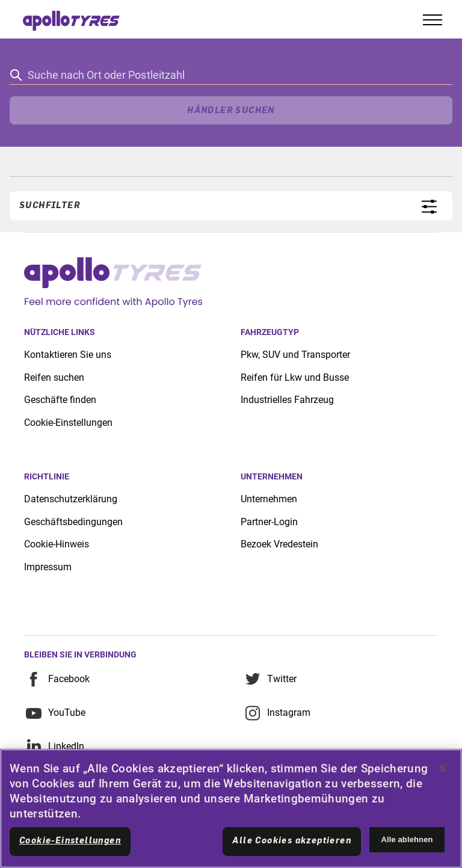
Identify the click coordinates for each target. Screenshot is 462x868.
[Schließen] (443, 768)
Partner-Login (269, 522)
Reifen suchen (54, 377)
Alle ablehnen (407, 839)
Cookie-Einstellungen (68, 423)
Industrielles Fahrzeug (287, 400)
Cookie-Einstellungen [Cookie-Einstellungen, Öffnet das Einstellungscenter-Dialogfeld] (70, 841)
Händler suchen (231, 111)
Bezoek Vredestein (279, 544)
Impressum (48, 567)
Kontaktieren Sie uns (68, 355)
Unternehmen (269, 499)
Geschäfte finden (60, 400)
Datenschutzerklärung (71, 499)
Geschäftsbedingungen (73, 522)
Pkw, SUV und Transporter (295, 355)
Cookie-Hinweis (57, 544)
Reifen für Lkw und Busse (295, 377)
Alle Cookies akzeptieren (292, 841)
